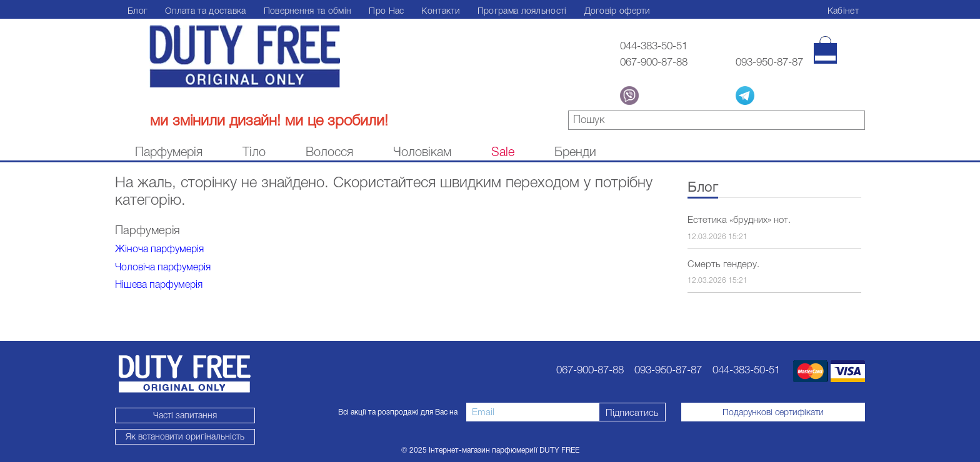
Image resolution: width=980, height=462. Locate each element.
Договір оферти (617, 11)
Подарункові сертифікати (773, 412)
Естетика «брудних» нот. (739, 219)
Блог (137, 11)
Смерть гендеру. (723, 264)
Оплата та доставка (205, 11)
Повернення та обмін (308, 11)
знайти (856, 122)
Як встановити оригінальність (185, 436)
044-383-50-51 (654, 46)
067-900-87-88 (654, 62)
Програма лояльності (522, 11)
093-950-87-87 (769, 62)
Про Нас (386, 11)
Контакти (440, 11)
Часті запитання (185, 415)
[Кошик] (825, 50)
